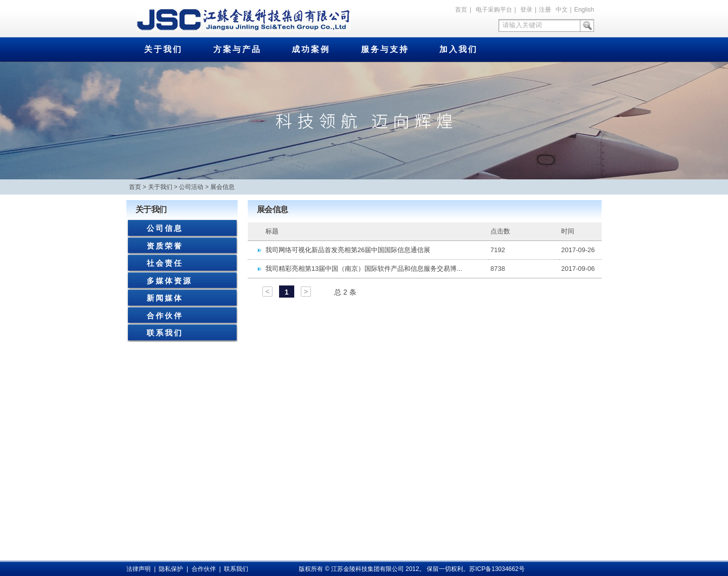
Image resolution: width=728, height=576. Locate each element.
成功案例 (311, 49)
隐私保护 (171, 569)
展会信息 (222, 187)
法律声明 (139, 569)
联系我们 (165, 333)
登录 (526, 10)
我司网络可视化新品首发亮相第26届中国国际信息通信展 (348, 250)
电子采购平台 (494, 10)
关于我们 (163, 49)
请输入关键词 (522, 25)
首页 (461, 10)
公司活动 (191, 187)
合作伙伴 (165, 316)
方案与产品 (237, 49)
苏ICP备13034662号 (497, 569)
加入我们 (459, 49)
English (584, 10)
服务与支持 (385, 49)
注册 (545, 10)
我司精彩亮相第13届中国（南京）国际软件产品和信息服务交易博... (364, 269)
